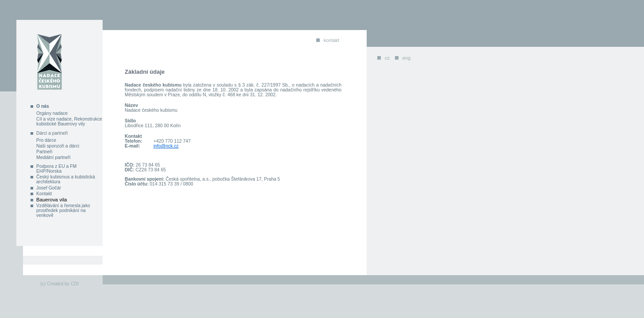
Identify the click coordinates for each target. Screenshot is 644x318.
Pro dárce (46, 140)
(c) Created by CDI (59, 284)
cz (387, 58)
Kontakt (44, 194)
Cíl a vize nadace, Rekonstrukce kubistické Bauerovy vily (69, 121)
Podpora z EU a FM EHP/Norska (56, 169)
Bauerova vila (52, 200)
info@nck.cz (166, 146)
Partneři (44, 152)
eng (406, 58)
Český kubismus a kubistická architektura (66, 179)
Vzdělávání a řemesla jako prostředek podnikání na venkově (63, 210)
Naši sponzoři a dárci (58, 146)
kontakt (332, 40)
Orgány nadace (52, 113)
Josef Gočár (49, 188)
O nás (43, 106)
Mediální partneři (53, 157)
